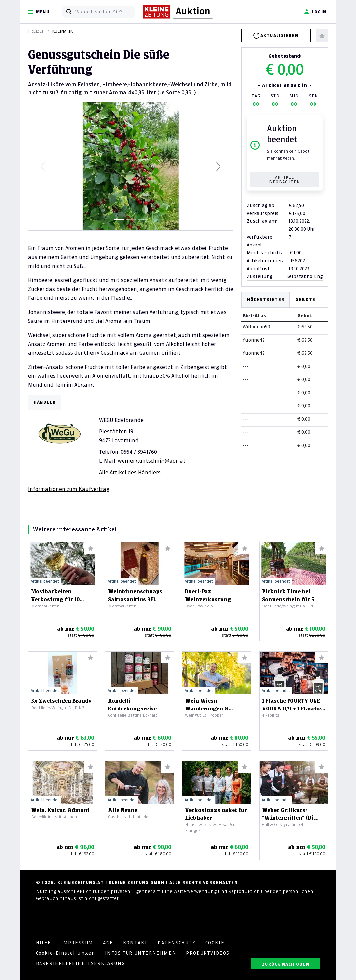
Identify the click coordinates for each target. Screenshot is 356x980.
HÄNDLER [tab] (45, 402)
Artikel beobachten (285, 180)
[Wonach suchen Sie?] (105, 12)
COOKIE (215, 943)
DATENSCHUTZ (177, 943)
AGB (108, 943)
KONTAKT (136, 943)
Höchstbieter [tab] (266, 300)
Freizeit (37, 31)
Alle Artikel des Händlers (130, 472)
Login (315, 12)
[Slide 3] (143, 219)
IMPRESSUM (77, 943)
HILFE (44, 943)
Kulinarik (62, 31)
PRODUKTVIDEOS (208, 953)
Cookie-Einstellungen (66, 953)
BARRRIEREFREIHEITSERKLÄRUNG (81, 963)
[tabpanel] (131, 444)
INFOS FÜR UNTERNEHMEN (141, 953)
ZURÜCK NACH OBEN (286, 964)
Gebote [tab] (305, 300)
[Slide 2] (131, 219)
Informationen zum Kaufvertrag (69, 489)
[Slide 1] (119, 219)
